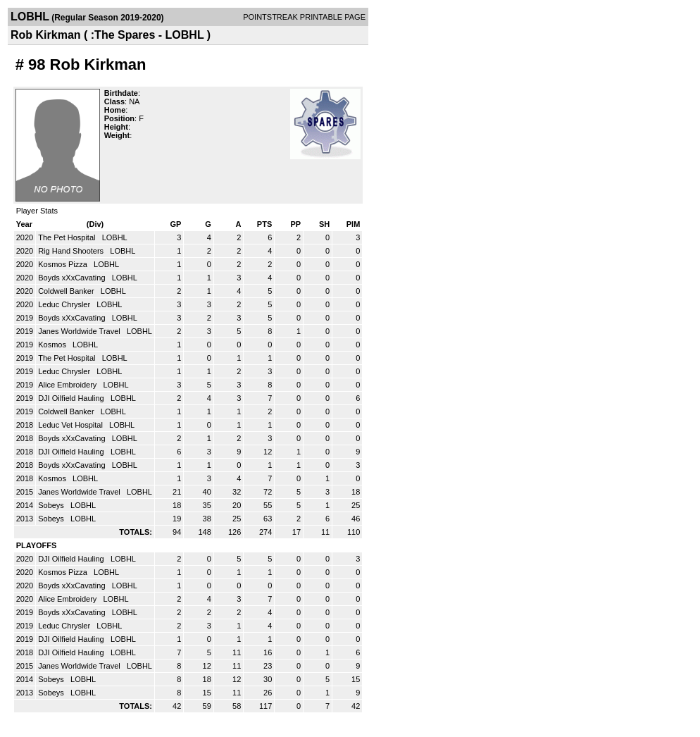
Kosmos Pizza (64, 264)
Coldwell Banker (67, 291)
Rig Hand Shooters (72, 251)
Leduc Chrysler (65, 304)
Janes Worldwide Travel (80, 331)
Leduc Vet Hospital (71, 425)
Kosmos (53, 345)
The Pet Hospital (68, 237)
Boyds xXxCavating (73, 278)
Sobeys (52, 505)
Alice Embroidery (68, 385)
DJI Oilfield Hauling (72, 398)
